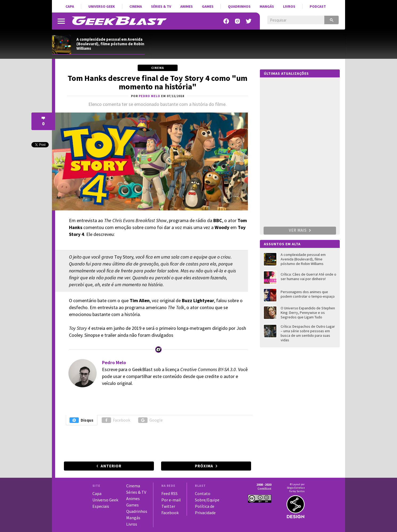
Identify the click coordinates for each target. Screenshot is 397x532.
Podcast (318, 6)
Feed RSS (169, 493)
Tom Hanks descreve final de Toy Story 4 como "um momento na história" (157, 82)
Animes (187, 6)
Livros (289, 6)
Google (150, 420)
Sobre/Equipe (207, 500)
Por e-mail (171, 500)
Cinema (136, 6)
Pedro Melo (114, 362)
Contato (203, 493)
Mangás (267, 6)
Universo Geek (102, 6)
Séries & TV (161, 6)
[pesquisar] (292, 20)
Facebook (116, 420)
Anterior (111, 466)
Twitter (168, 506)
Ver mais (300, 230)
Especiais (101, 506)
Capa (70, 6)
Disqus (81, 420)
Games (208, 6)
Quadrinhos (239, 6)
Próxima (204, 466)
